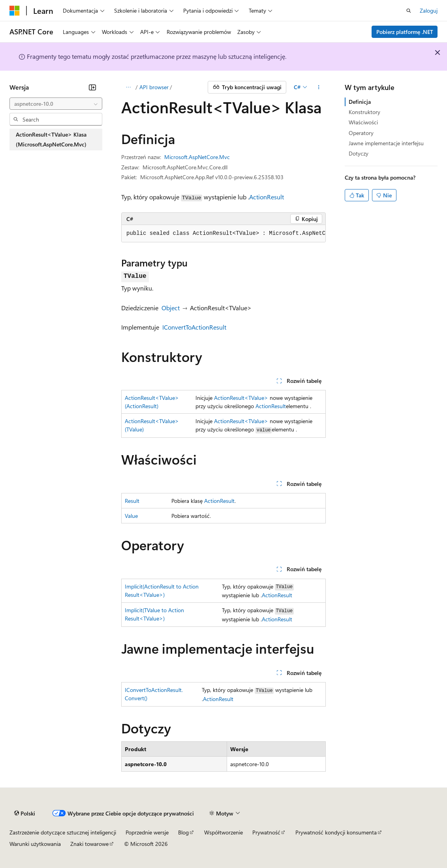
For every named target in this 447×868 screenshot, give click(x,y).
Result (132, 501)
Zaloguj (429, 10)
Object (171, 308)
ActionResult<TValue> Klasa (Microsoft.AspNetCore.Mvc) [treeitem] (51, 140)
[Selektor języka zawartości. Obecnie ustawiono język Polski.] (25, 813)
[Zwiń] (92, 87)
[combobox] (56, 104)
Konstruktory (364, 112)
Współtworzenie (223, 832)
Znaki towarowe (89, 844)
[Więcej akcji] (319, 87)
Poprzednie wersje (147, 832)
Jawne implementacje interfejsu (386, 143)
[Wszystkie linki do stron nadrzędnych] (128, 87)
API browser (154, 87)
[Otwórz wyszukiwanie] (409, 11)
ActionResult (267, 197)
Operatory (361, 133)
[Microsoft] (15, 11)
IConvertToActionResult (194, 327)
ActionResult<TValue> (241, 398)
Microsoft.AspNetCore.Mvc (197, 157)
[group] (223, 234)
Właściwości (363, 122)
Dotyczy (359, 153)
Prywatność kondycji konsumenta (336, 832)
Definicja (360, 102)
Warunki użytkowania (35, 844)
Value (131, 516)
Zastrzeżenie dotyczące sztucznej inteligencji (63, 832)
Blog (183, 832)
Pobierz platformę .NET (405, 32)
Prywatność (266, 832)
